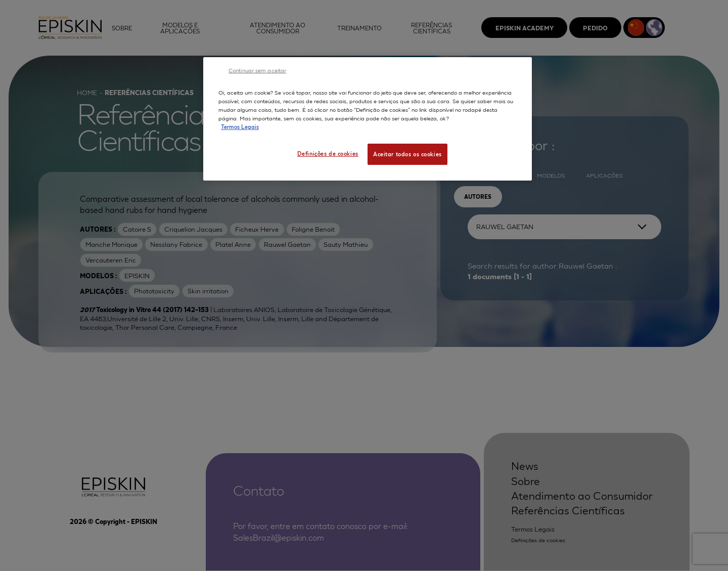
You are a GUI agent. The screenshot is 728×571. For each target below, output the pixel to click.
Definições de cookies (328, 153)
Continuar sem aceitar (257, 70)
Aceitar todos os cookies (407, 154)
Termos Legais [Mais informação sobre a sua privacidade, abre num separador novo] (240, 126)
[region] (368, 119)
